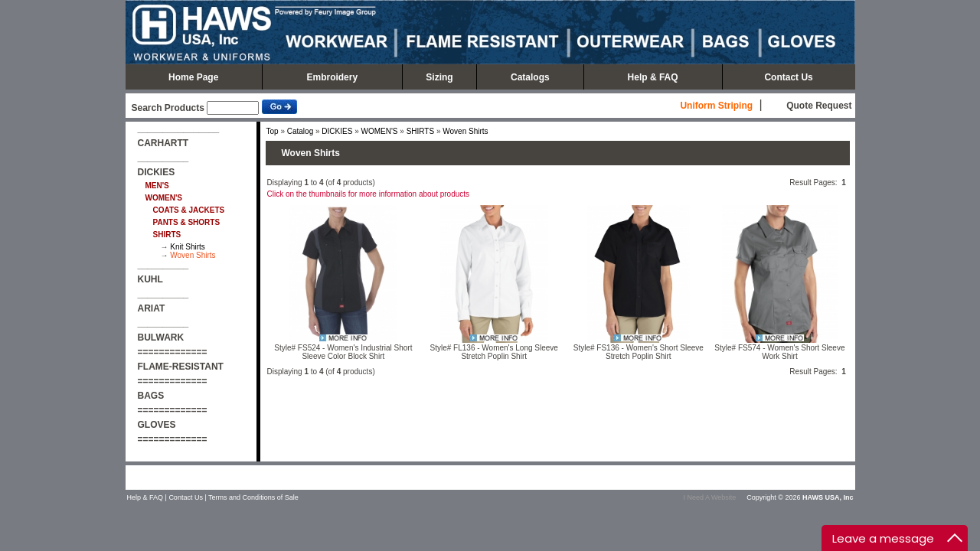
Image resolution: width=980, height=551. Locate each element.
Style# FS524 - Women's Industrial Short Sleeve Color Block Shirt (343, 352)
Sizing (439, 77)
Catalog (300, 131)
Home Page (193, 77)
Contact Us (788, 77)
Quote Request (819, 106)
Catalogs (530, 77)
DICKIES (337, 131)
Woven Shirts (193, 255)
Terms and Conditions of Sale (253, 497)
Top (273, 131)
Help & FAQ (653, 77)
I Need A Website (709, 497)
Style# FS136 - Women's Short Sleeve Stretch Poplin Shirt (639, 352)
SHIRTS (421, 131)
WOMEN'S (379, 131)
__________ (163, 158)
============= (173, 352)
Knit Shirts (188, 247)
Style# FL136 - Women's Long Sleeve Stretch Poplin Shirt (494, 352)
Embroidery (332, 77)
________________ (179, 129)
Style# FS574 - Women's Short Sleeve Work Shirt (779, 352)
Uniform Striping (716, 106)
